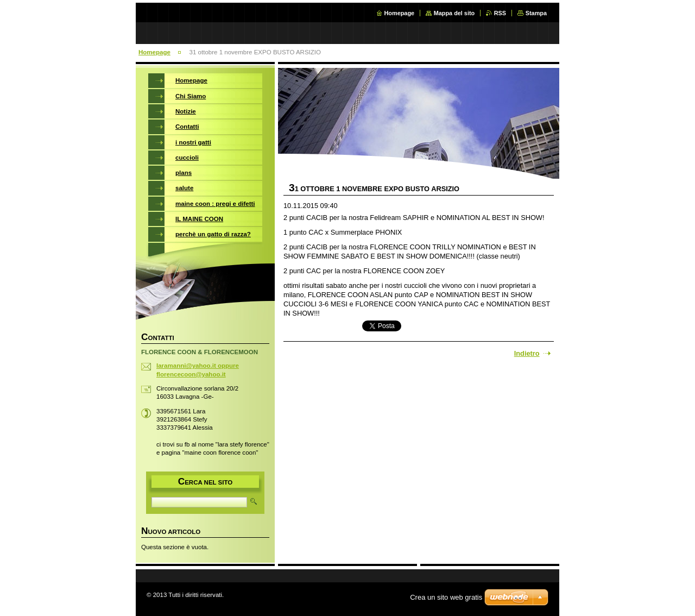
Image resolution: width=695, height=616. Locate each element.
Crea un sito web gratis (446, 597)
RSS (500, 13)
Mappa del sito (454, 13)
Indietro (527, 353)
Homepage (400, 13)
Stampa (536, 13)
